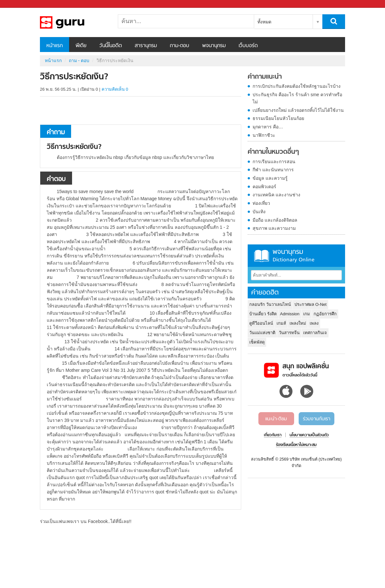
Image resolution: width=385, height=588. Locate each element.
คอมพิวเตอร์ (264, 187)
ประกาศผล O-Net (310, 304)
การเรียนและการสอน (274, 162)
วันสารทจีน (289, 333)
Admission (290, 314)
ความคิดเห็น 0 (115, 89)
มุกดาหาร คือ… (268, 127)
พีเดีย (81, 46)
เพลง (314, 323)
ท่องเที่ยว (261, 203)
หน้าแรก (55, 46)
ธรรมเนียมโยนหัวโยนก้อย (278, 118)
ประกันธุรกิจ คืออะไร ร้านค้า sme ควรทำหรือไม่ (297, 98)
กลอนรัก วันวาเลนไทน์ (270, 304)
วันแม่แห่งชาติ (262, 333)
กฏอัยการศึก (325, 314)
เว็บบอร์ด (248, 46)
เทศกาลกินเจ (315, 333)
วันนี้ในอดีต (111, 46)
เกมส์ (281, 323)
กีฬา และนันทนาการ (273, 170)
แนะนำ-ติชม (276, 419)
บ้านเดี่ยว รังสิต (263, 314)
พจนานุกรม (214, 46)
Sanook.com (19, 4)
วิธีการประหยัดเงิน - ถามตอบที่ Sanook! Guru (74, 22)
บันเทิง (259, 212)
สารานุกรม (146, 46)
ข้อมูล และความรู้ (270, 178)
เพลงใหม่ (298, 323)
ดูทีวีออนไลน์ (261, 323)
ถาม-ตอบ (180, 46)
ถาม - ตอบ (79, 60)
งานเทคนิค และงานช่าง (276, 195)
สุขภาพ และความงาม (274, 228)
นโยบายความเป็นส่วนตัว (309, 435)
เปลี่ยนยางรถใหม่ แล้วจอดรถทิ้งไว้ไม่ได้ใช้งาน (298, 110)
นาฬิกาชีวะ (264, 135)
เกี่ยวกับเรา (273, 435)
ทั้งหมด (264, 22)
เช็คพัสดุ (257, 342)
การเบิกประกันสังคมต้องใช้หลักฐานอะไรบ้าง (297, 86)
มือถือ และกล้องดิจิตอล (275, 220)
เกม (307, 314)
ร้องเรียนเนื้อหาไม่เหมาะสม (296, 445)
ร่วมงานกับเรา (317, 419)
